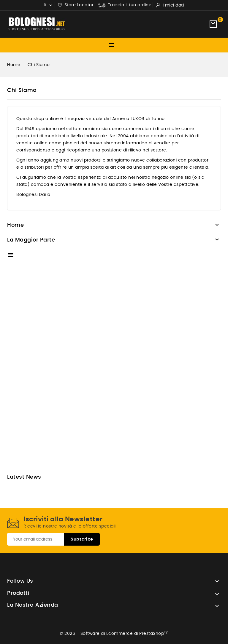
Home (15, 225)
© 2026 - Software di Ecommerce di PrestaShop (114, 634)
